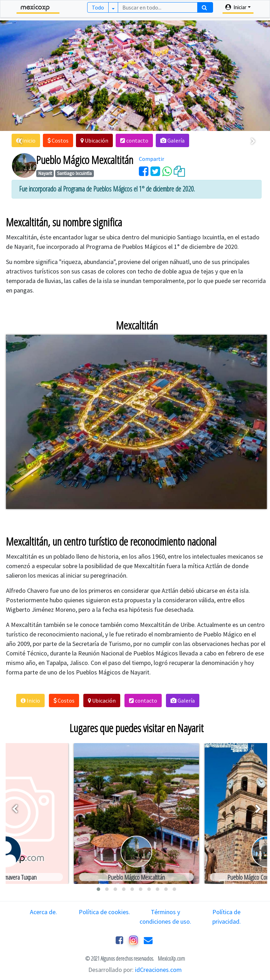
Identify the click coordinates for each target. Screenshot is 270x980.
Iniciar (236, 7)
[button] (58, 140)
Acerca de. (43, 912)
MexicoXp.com (171, 959)
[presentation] (20, 141)
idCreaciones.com (158, 970)
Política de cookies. (104, 912)
